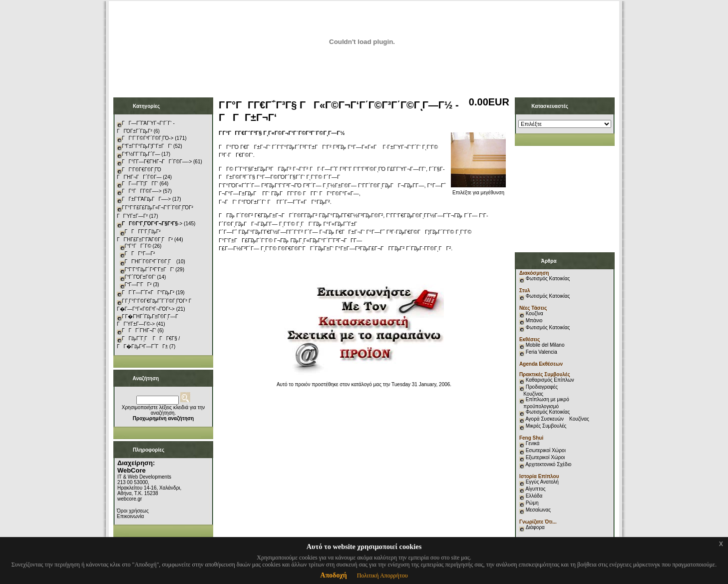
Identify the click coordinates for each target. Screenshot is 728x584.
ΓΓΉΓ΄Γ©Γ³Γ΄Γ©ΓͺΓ (150, 262)
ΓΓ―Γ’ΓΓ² (138, 285)
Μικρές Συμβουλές (546, 426)
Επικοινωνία (130, 516)
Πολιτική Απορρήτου (382, 576)
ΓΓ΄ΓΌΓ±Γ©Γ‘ (140, 277)
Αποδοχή (333, 575)
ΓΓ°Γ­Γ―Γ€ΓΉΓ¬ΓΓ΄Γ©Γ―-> (157, 162)
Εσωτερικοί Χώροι (546, 450)
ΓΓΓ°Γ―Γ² (140, 254)
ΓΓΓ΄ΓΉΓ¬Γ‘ (139, 330)
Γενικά (533, 443)
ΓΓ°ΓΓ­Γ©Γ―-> (142, 191)
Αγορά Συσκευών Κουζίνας (557, 419)
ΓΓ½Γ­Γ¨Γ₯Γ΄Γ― (141, 154)
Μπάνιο (534, 320)
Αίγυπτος (535, 489)
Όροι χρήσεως (133, 511)
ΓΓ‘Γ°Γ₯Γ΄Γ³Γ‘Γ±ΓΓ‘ (150, 270)
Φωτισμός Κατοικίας (548, 279)
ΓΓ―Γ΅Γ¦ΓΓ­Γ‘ (140, 184)
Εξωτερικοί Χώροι (546, 457)
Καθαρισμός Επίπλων (549, 380)
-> (152, 224)
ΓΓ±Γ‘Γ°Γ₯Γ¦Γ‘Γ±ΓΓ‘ (147, 146)
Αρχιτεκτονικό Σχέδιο (548, 464)
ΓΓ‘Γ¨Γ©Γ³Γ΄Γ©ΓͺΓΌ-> (148, 138)
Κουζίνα (535, 313)
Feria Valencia (542, 352)
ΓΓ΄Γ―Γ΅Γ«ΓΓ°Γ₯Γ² (148, 292)
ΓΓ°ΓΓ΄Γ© (138, 246)
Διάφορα (535, 527)
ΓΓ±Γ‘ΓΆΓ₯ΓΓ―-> (146, 199)
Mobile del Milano (545, 345)
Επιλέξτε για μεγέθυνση (478, 190)
